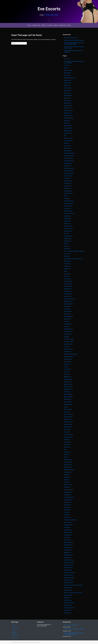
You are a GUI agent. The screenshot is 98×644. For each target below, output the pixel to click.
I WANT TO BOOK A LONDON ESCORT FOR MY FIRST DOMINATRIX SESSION (74, 43)
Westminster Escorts (68, 583)
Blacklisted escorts (68, 131)
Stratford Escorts (68, 502)
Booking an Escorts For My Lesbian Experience (74, 40)
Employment (63, 25)
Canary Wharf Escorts (69, 158)
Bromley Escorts (68, 148)
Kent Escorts (67, 347)
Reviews (66, 457)
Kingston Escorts (68, 352)
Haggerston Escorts (68, 301)
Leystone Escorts (68, 362)
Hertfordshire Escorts (69, 316)
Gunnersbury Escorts (68, 294)
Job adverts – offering (69, 342)
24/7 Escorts (67, 59)
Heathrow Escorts (68, 311)
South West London (68, 492)
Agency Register (67, 73)
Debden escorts (67, 221)
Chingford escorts (68, 183)
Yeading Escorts (67, 610)
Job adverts (67, 337)
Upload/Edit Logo (68, 530)
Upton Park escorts (68, 532)
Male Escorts (67, 374)
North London (67, 412)
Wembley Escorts (68, 558)
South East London (68, 485)
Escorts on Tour (67, 254)
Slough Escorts (67, 477)
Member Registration (68, 397)
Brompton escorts (68, 151)
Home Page (67, 321)
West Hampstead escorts (69, 573)
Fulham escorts (67, 269)
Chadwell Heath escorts (69, 168)
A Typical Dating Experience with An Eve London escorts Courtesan (74, 62)
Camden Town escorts (69, 156)
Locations (50, 25)
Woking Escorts (67, 598)
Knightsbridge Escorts (69, 357)
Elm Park (66, 244)
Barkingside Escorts (68, 95)
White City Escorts (68, 588)
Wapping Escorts (68, 550)
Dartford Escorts (68, 219)
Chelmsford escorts (68, 176)
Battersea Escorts (68, 103)
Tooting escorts (67, 517)
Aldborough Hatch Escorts (70, 78)
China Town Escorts (68, 181)
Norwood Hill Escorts (69, 422)
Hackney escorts (68, 296)
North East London (68, 409)
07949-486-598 (51, 15)
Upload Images (67, 527)
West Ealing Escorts (68, 568)
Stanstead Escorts (68, 500)
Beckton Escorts (68, 108)
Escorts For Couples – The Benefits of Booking (74, 251)
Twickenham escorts (68, 525)
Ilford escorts (67, 327)
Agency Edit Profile (68, 70)
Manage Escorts (67, 377)
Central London (67, 166)
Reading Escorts (67, 452)
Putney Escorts (67, 447)
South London (67, 487)
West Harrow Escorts (68, 575)
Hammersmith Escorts (69, 304)
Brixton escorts (67, 146)
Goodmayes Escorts (68, 281)
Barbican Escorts (68, 90)
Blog (69, 25)
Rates (56, 25)
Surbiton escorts (68, 505)
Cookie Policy (67, 198)
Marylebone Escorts (68, 389)
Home (29, 25)
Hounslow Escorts (68, 324)
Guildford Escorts (68, 289)
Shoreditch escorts (68, 472)
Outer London (67, 432)
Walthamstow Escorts (69, 542)
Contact (66, 196)
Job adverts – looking (69, 339)
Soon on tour (67, 482)
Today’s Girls (36, 25)
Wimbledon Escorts (68, 595)
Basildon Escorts (68, 101)
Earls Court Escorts (68, 226)
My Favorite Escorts (68, 402)
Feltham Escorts (67, 261)
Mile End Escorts (68, 399)
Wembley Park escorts (69, 560)
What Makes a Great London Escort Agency (73, 585)
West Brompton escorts (69, 563)
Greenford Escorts (68, 284)
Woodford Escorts (68, 600)
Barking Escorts (67, 93)
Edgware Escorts (68, 241)
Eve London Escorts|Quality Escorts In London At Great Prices (27, 642)
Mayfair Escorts (67, 392)
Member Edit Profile (68, 394)
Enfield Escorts (67, 249)
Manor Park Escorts (68, 384)
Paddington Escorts (68, 437)
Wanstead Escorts (68, 547)
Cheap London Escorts (69, 173)
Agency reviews (67, 75)
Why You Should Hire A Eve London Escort (73, 593)
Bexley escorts (67, 121)
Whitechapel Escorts (68, 590)
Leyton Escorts (67, 364)
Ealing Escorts (67, 224)
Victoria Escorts (67, 540)
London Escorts (67, 369)
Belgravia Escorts (68, 113)
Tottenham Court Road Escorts (71, 520)
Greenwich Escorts (68, 286)
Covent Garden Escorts (69, 201)
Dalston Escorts (67, 216)
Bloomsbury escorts (68, 138)
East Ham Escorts (68, 231)
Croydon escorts (68, 208)
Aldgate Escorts (67, 80)
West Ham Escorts (68, 570)
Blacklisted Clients (68, 128)
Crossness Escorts (68, 206)
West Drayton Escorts (69, 565)
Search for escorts (68, 467)
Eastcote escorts (68, 239)
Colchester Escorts (68, 191)
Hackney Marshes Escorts (70, 299)
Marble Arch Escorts (68, 387)
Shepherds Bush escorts (69, 470)
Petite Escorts (67, 440)
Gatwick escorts (67, 274)
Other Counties (67, 429)
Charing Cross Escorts (69, 171)
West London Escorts (69, 580)
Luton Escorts (67, 372)
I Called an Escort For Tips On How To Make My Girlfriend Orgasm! (74, 47)
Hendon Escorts (67, 314)
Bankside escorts (68, 88)
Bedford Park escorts (68, 111)
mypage (66, 407)
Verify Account (67, 537)
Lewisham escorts (68, 359)
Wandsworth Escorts (68, 545)
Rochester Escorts (68, 462)
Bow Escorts (67, 143)
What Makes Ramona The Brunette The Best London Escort (73, 51)
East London (67, 234)
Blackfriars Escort (68, 126)
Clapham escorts (68, 188)
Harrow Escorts (67, 309)
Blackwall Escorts (68, 133)
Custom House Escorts (69, 214)
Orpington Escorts (68, 427)
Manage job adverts (68, 379)
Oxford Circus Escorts (69, 434)
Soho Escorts (67, 480)
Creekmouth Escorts (68, 203)
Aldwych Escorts (68, 83)
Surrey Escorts (67, 507)
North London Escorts (69, 414)
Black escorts (67, 123)
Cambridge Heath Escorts (69, 153)
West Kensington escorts (69, 578)
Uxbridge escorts (68, 535)
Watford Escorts (67, 553)
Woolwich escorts (68, 605)
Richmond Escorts (68, 460)
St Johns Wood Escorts (69, 497)
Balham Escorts (67, 85)
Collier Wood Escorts (68, 193)
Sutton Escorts (67, 510)
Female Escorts (67, 264)
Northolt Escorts (68, 419)
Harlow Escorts (67, 306)
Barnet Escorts (67, 98)
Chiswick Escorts (68, 186)
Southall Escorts (68, 495)
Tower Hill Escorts (68, 522)
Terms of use (67, 512)
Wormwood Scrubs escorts (70, 608)
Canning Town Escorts (69, 161)
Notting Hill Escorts (68, 424)
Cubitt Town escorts (68, 211)
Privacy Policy (67, 445)
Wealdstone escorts (68, 555)
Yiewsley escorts (68, 613)
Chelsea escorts (67, 178)
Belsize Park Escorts (68, 116)
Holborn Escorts (67, 319)
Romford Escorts (68, 465)
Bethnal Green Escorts (69, 118)
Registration (67, 455)
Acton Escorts (67, 65)
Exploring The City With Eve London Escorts (73, 259)
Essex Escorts (67, 256)
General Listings (67, 279)
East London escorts (68, 236)
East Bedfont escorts (68, 229)
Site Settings (67, 475)
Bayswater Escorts (68, 106)
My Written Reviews (68, 404)
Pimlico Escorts (67, 442)
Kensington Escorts (68, 344)
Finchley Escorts (68, 266)
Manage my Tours (68, 382)
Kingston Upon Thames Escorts (71, 354)
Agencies (66, 68)
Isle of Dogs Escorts (68, 332)
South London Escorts (69, 490)
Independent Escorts (68, 329)
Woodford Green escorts (69, 603)
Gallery (44, 25)
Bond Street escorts (68, 141)
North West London (68, 417)
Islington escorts (68, 334)
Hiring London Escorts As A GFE (71, 38)
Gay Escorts (67, 276)
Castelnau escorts (68, 163)
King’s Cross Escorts (68, 349)
